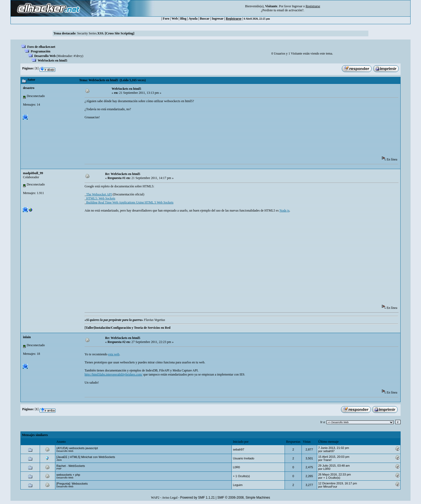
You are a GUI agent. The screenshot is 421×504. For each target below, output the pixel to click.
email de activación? (290, 10)
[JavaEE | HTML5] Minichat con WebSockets (86, 457)
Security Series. (106, 33)
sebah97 (238, 449)
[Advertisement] (182, 140)
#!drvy (78, 56)
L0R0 (236, 467)
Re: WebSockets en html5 (123, 174)
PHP (59, 469)
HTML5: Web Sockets (101, 198)
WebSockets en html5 (52, 60)
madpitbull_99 (33, 173)
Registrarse (234, 19)
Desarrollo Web (45, 56)
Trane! (327, 460)
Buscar (205, 19)
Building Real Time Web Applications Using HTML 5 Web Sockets (130, 202)
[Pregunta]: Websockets (72, 484)
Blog (183, 19)
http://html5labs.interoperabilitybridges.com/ (113, 374)
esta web (114, 354)
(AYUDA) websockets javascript (77, 448)
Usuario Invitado (244, 458)
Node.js (284, 210)
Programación (40, 51)
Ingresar (297, 6)
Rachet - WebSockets (71, 466)
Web (175, 19)
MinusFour (330, 487)
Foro (166, 19)
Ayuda (193, 19)
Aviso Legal (170, 498)
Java (59, 460)
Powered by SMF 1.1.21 (197, 498)
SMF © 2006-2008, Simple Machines (244, 498)
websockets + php (68, 475)
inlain (27, 337)
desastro (28, 88)
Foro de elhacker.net (41, 47)
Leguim (238, 485)
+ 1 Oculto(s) (241, 476)
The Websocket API (99, 194)
